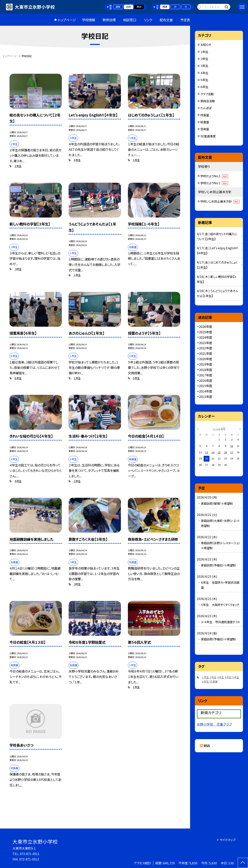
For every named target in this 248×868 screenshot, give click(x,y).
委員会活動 (208, 101)
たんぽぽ (206, 108)
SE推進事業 (208, 136)
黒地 (139, 7)
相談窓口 (130, 20)
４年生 (77, 160)
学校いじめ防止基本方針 (220, 201)
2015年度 (206, 386)
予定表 (185, 20)
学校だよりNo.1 (214, 183)
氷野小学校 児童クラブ (214, 724)
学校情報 (89, 20)
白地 (128, 7)
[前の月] (198, 429)
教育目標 (109, 20)
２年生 (18, 166)
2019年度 (206, 364)
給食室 (205, 122)
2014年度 (206, 391)
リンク (148, 20)
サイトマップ (228, 840)
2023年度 (206, 343)
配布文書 (166, 20)
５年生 (136, 378)
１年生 (136, 160)
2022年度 (206, 348)
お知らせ (206, 45)
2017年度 (206, 375)
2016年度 (206, 380)
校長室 (205, 115)
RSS (207, 746)
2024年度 (206, 337)
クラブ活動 (207, 94)
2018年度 (206, 370)
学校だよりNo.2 (214, 176)
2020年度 (206, 359)
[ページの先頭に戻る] (243, 863)
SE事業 (214, 682)
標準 (165, 7)
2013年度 (206, 397)
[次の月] (240, 429)
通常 (118, 7)
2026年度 (206, 326)
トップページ (67, 20)
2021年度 (206, 353)
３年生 (18, 269)
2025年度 (206, 332)
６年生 (18, 378)
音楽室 (205, 129)
